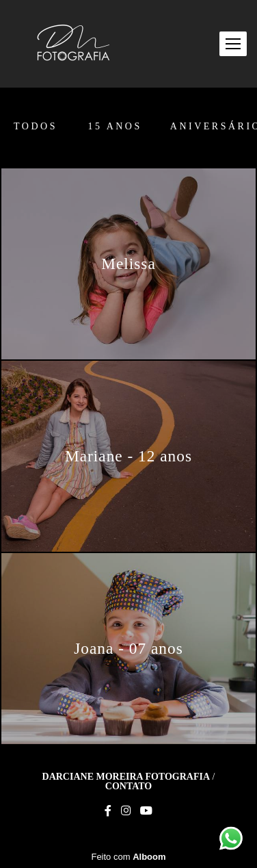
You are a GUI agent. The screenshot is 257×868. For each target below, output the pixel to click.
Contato (128, 787)
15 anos (114, 127)
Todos (36, 127)
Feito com (128, 857)
